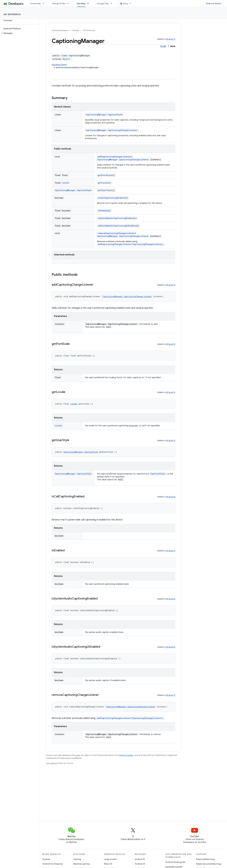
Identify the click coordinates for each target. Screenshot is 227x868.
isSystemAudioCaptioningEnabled (116, 218)
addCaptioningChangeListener (115, 157)
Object (66, 59)
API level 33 (170, 497)
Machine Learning (82, 864)
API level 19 (170, 39)
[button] (19, 33)
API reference (12, 14)
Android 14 (140, 864)
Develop (76, 30)
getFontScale (105, 175)
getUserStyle (105, 190)
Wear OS (108, 864)
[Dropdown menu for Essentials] (45, 3)
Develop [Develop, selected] (81, 3)
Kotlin (163, 46)
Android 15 (140, 859)
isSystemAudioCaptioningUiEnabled (117, 226)
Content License (126, 755)
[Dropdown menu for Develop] (89, 3)
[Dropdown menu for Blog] (132, 3)
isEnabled (103, 211)
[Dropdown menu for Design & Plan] (69, 3)
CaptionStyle (158, 474)
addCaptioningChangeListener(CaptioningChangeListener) (131, 244)
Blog (126, 3)
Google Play (103, 3)
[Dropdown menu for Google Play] (113, 3)
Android (46, 859)
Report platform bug (206, 859)
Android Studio (214, 3)
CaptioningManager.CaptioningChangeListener (112, 130)
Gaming (77, 859)
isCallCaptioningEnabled (112, 198)
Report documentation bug (209, 864)
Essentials (36, 3)
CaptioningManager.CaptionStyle (104, 115)
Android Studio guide (175, 862)
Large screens (110, 859)
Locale (66, 183)
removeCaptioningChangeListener (116, 233)
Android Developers (60, 30)
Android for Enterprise (53, 864)
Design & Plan (59, 3)
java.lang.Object (59, 65)
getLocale (103, 183)
